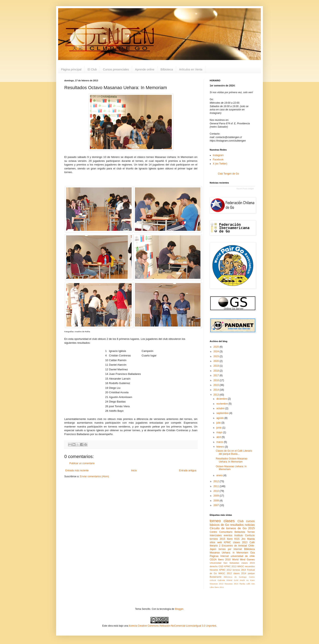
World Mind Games (243, 560)
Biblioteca (249, 549)
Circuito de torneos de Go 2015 (232, 528)
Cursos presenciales (116, 69)
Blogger (179, 609)
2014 (217, 390)
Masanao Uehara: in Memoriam (229, 553)
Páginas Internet (219, 556)
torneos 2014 (239, 570)
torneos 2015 (217, 539)
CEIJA (213, 560)
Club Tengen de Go (228, 174)
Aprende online (145, 69)
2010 (217, 491)
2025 (217, 347)
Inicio (134, 471)
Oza (252, 553)
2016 (217, 380)
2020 (217, 361)
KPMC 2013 (230, 566)
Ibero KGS (233, 539)
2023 (217, 356)
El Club (92, 69)
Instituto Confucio (245, 535)
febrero (221, 447)
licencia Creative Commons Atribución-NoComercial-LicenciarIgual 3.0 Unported (172, 626)
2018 (217, 371)
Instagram (218, 155)
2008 (217, 501)
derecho (214, 566)
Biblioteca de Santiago (235, 577)
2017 (217, 375)
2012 (217, 481)
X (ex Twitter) (220, 164)
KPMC (227, 542)
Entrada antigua (188, 471)
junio (219, 428)
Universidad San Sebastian (225, 563)
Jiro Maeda (248, 539)
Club (241, 521)
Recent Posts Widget (245, 189)
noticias (250, 525)
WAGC (241, 566)
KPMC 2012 (225, 570)
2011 (217, 486)
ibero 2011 (219, 587)
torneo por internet (230, 549)
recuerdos (250, 566)
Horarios (214, 570)
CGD (221, 566)
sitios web (216, 542)
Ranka (242, 584)
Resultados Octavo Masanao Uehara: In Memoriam (232, 460)
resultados (237, 525)
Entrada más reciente (77, 471)
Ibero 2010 (224, 560)
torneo (215, 521)
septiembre (223, 413)
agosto (220, 418)
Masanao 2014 (231, 584)
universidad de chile (243, 556)
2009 (217, 496)
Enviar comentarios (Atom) (94, 476)
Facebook (218, 160)
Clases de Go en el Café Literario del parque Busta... (234, 452)
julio (219, 423)
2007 (217, 505)
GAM (236, 580)
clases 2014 (240, 573)
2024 (217, 351)
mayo (220, 432)
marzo (220, 442)
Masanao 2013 (217, 584)
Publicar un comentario (82, 463)
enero (220, 475)
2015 (217, 385)
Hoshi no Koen (247, 580)
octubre (221, 408)
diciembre (222, 399)
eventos (228, 535)
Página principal (71, 69)
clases (229, 521)
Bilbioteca (167, 69)
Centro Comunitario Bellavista (227, 532)
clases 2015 (248, 563)
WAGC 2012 (225, 573)
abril (219, 437)
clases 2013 (240, 542)
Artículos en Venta (191, 69)
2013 (217, 395)
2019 (217, 366)
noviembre (222, 404)
